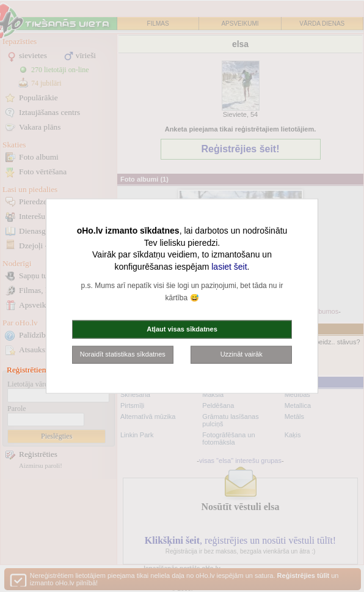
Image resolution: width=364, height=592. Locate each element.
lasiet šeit (229, 266)
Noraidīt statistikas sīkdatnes (123, 354)
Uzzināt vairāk (242, 354)
